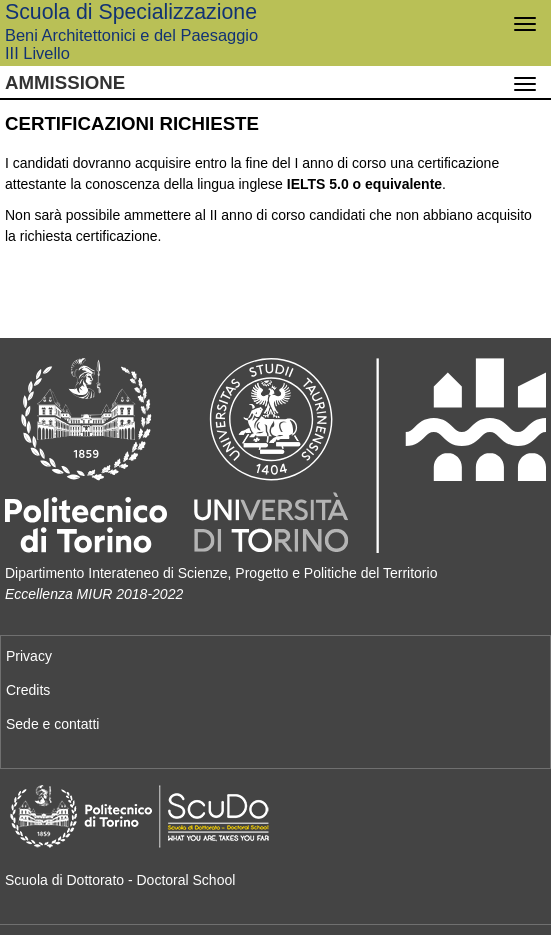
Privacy (29, 656)
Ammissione (65, 82)
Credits (28, 690)
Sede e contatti (52, 724)
